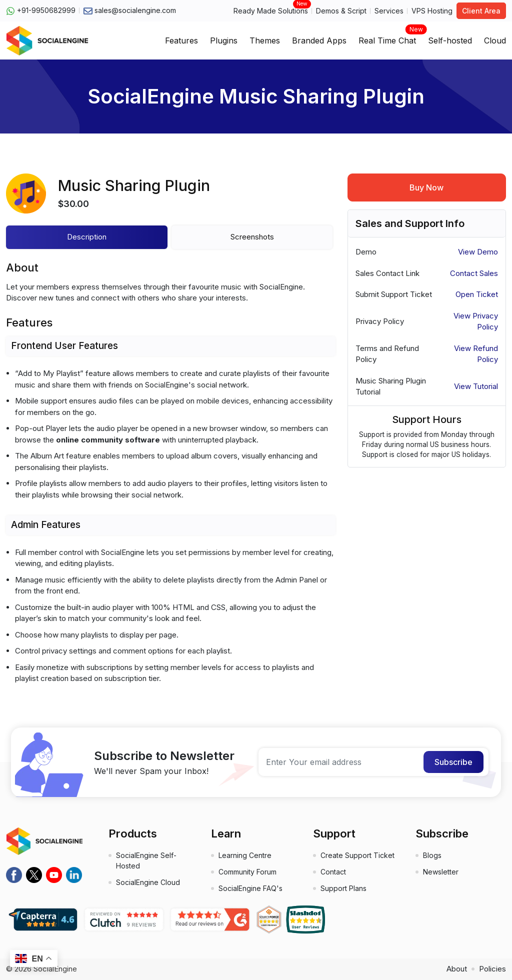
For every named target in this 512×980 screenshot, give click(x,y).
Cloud (495, 40)
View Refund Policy (476, 354)
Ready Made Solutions (271, 10)
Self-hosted (450, 40)
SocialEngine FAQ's (250, 888)
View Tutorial (476, 386)
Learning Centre (245, 855)
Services (389, 11)
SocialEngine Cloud (148, 882)
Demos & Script (341, 11)
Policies (492, 969)
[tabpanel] (171, 480)
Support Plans (343, 888)
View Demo (478, 252)
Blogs (432, 855)
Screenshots (252, 237)
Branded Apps (319, 40)
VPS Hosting (432, 11)
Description (87, 237)
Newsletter (441, 872)
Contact (333, 872)
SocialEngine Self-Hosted (146, 860)
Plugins (224, 40)
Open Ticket (477, 294)
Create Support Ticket (357, 855)
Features (181, 40)
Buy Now (426, 187)
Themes (265, 40)
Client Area (481, 11)
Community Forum (247, 872)
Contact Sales (474, 273)
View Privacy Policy (476, 321)
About (457, 969)
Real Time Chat (387, 37)
